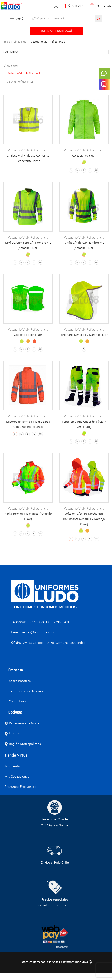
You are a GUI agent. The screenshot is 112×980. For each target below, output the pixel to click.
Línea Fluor (21, 42)
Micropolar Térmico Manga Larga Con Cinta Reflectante (28, 431)
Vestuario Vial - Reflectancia (28, 151)
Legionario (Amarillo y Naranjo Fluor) (84, 338)
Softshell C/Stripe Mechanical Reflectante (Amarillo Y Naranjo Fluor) (84, 526)
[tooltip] (105, 74)
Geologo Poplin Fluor (28, 335)
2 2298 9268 (60, 629)
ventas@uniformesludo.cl (40, 640)
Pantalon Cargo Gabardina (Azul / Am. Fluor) (84, 431)
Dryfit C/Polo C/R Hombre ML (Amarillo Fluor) (84, 246)
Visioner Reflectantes (20, 82)
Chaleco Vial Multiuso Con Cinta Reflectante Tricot (28, 159)
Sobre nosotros (18, 688)
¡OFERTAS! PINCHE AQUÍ (56, 31)
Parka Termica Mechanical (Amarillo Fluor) (28, 523)
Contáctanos (16, 709)
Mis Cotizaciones (17, 784)
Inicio (7, 42)
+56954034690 (38, 629)
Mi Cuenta (12, 774)
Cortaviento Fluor (84, 156)
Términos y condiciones (24, 698)
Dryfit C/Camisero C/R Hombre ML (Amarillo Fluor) (28, 246)
